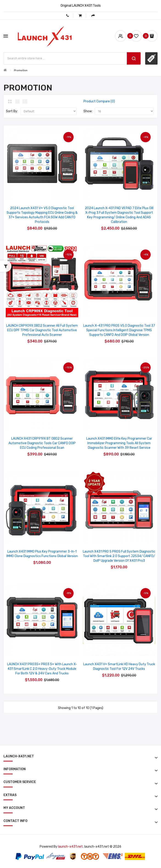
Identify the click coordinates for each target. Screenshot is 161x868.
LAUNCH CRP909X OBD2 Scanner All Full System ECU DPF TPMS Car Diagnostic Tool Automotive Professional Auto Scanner (42, 330)
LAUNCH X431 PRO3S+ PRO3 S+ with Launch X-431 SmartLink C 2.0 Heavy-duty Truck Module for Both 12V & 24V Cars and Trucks (42, 669)
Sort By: (12, 111)
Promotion (21, 70)
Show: (88, 111)
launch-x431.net (70, 847)
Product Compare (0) (99, 101)
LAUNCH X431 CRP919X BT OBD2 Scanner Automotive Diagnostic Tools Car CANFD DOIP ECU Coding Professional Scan (42, 443)
